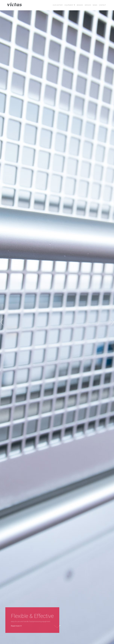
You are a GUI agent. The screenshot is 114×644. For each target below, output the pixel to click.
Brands (80, 5)
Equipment (69, 5)
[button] (9, 322)
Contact (102, 5)
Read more (16, 626)
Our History (58, 5)
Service (88, 5)
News (95, 5)
